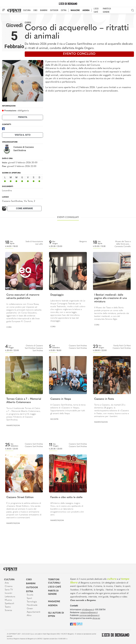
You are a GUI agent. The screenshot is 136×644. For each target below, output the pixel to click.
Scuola (30, 595)
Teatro (8, 607)
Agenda (53, 606)
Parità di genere (53, 593)
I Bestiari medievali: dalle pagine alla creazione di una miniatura (110, 298)
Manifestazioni (13, 426)
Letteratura (10, 597)
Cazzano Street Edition (20, 497)
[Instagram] (75, 624)
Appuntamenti (34, 612)
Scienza (8, 610)
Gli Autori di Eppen (56, 615)
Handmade (32, 605)
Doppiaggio (57, 295)
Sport (29, 598)
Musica (8, 600)
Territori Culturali (54, 581)
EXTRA (64, 10)
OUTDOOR (54, 10)
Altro (29, 615)
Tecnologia (32, 602)
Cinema (9, 586)
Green (30, 609)
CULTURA (27, 10)
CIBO (35, 10)
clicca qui (96, 618)
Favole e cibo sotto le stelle (66, 497)
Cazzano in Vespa (61, 399)
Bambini (31, 584)
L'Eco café (55, 587)
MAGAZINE (75, 10)
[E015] (80, 624)
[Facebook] (3, 128)
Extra (30, 592)
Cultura (9, 580)
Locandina (7, 191)
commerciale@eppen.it (89, 615)
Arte (7, 583)
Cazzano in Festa (104, 399)
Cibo (29, 580)
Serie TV (9, 590)
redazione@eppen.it (89, 612)
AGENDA (86, 10)
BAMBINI (44, 10)
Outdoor (32, 588)
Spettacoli (9, 604)
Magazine (54, 602)
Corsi (28, 23)
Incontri (54, 419)
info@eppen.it (88, 610)
